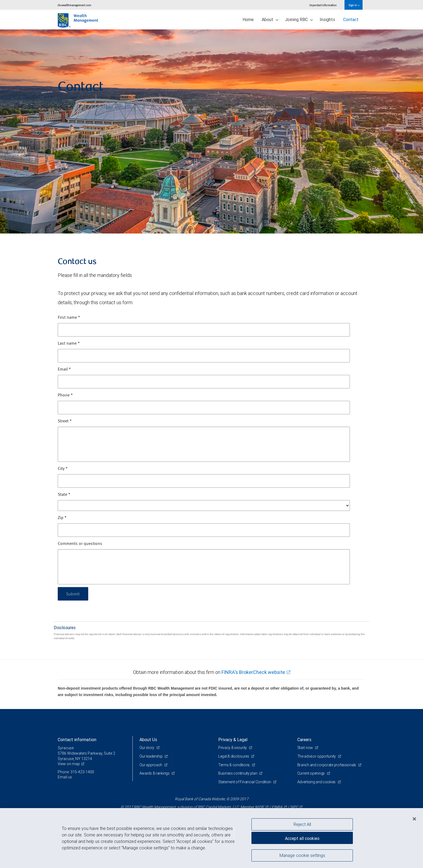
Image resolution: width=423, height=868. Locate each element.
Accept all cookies (302, 838)
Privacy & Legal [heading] (233, 740)
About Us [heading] (148, 740)
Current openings (311, 773)
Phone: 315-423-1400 (76, 772)
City (63, 469)
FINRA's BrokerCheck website (253, 672)
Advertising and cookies (317, 782)
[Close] (414, 819)
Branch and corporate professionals (327, 765)
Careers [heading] (304, 740)
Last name (69, 344)
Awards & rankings (155, 773)
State (64, 495)
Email (64, 369)
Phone (65, 395)
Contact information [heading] (77, 740)
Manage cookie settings (302, 855)
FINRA (277, 807)
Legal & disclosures (234, 756)
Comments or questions (80, 544)
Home (248, 19)
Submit (73, 594)
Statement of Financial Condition (245, 782)
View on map (69, 764)
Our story (147, 748)
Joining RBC (299, 19)
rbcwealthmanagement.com (74, 5)
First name (69, 318)
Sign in (354, 5)
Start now (306, 748)
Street (65, 421)
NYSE (260, 807)
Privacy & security (233, 748)
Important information (323, 5)
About (270, 19)
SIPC (294, 807)
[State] (204, 506)
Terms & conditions (234, 765)
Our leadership (151, 756)
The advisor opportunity (317, 756)
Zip (62, 518)
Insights (327, 19)
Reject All (302, 824)
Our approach (151, 765)
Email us (65, 777)
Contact (351, 19)
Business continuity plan (238, 773)
